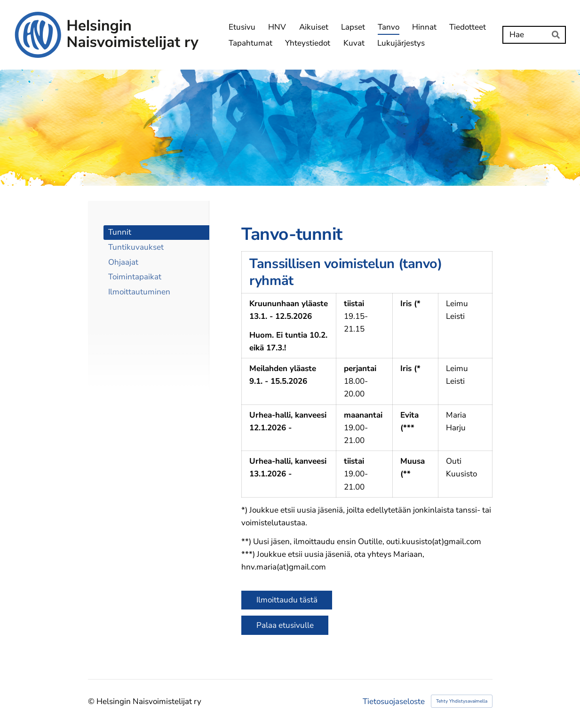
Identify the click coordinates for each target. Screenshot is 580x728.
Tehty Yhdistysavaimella (462, 701)
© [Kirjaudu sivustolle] (92, 701)
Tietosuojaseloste (394, 701)
